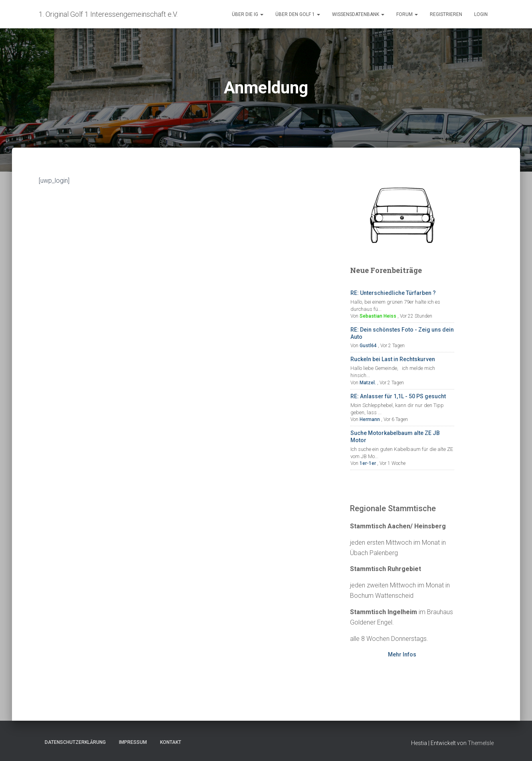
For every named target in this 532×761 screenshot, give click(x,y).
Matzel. (368, 383)
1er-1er (368, 463)
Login (481, 14)
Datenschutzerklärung (75, 742)
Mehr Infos (402, 654)
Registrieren (446, 14)
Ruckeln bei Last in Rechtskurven (393, 359)
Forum (407, 14)
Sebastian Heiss (378, 316)
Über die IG (248, 14)
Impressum (133, 742)
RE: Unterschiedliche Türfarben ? (393, 293)
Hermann (370, 419)
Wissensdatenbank (358, 14)
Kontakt (171, 742)
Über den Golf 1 (298, 14)
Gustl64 (368, 346)
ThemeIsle (481, 743)
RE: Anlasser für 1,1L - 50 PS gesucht (398, 396)
